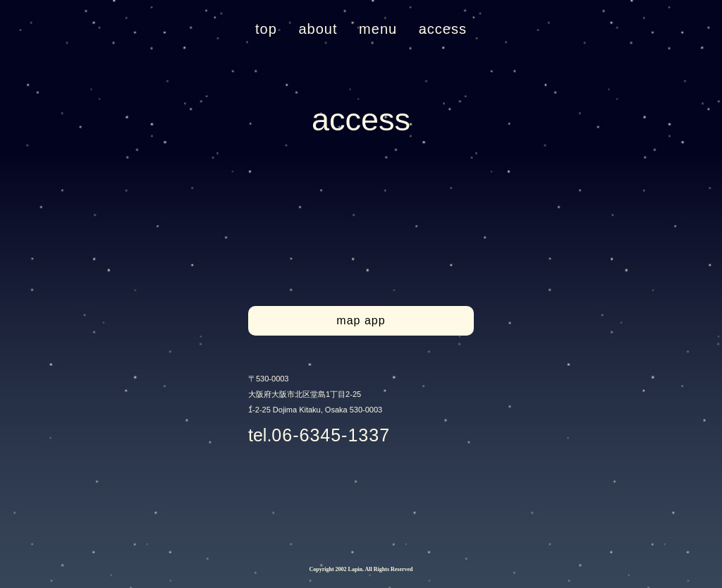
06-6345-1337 (331, 435)
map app (361, 320)
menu (378, 29)
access (443, 29)
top (266, 29)
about (318, 29)
